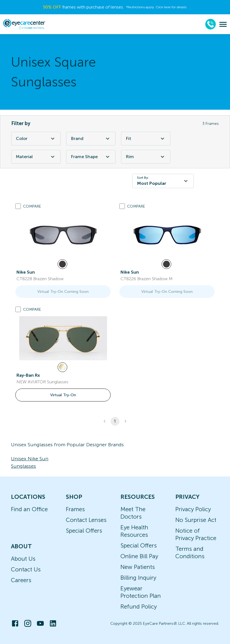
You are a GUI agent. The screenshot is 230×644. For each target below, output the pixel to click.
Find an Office (29, 509)
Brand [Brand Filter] (91, 139)
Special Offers (84, 531)
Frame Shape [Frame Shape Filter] (91, 157)
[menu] (223, 24)
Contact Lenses (86, 520)
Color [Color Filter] (36, 139)
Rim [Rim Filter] (146, 157)
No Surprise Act (196, 520)
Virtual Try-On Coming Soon (63, 292)
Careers (21, 580)
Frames (75, 509)
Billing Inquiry (138, 578)
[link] (63, 235)
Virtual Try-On (63, 395)
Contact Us (26, 569)
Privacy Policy (193, 509)
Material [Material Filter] (36, 157)
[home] (24, 24)
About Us (23, 559)
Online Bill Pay (139, 556)
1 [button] (115, 421)
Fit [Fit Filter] (146, 139)
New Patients (138, 567)
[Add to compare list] (18, 206)
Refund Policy (139, 606)
